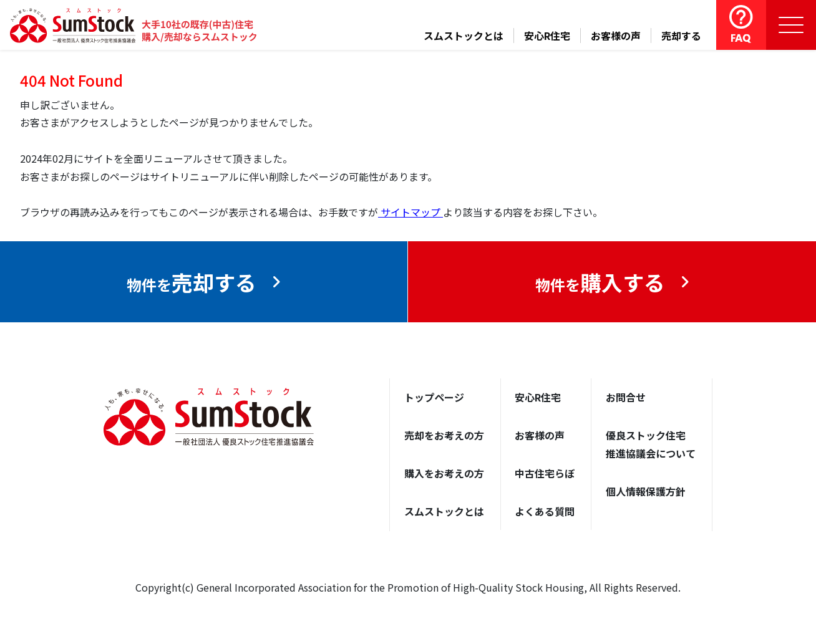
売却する (681, 36)
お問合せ (626, 397)
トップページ (434, 397)
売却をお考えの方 (444, 435)
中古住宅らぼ (545, 473)
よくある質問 (545, 511)
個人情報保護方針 (646, 491)
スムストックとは (464, 36)
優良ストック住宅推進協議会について (651, 444)
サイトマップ (410, 212)
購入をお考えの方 (444, 473)
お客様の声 (616, 36)
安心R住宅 (547, 36)
